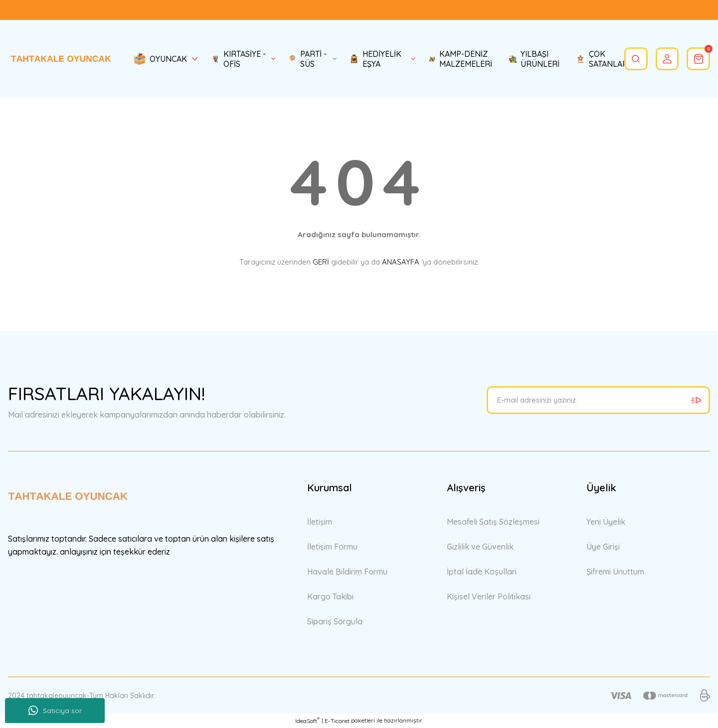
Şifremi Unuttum (615, 572)
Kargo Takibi (330, 596)
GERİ (321, 262)
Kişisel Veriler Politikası (489, 596)
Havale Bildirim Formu (347, 572)
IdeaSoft (307, 721)
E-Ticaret (337, 721)
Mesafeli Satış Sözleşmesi (493, 522)
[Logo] (60, 59)
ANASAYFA (401, 262)
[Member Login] (660, 59)
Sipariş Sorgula (335, 621)
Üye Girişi (603, 547)
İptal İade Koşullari (482, 572)
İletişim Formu (332, 547)
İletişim (320, 522)
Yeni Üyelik (606, 522)
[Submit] (696, 400)
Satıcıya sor (55, 711)
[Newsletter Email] (598, 400)
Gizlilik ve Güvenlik (480, 547)
